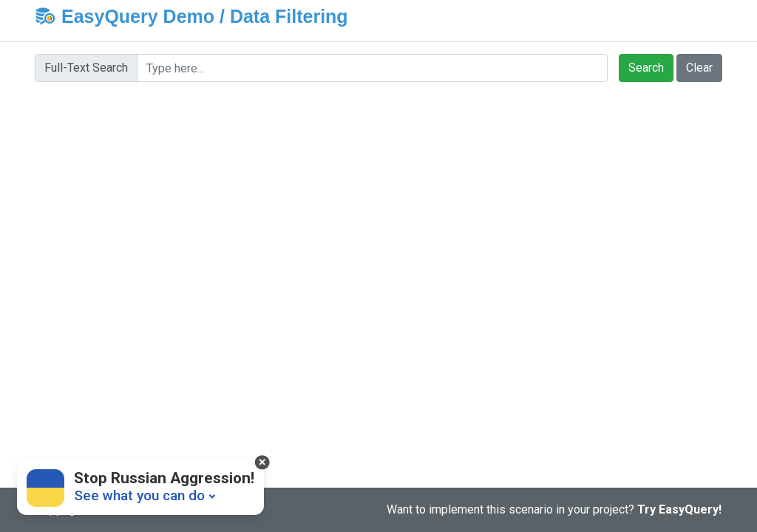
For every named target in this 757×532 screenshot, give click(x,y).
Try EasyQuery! (679, 509)
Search (646, 68)
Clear (699, 68)
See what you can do (139, 495)
